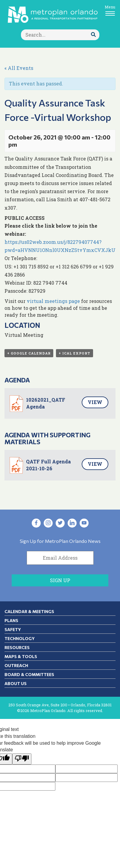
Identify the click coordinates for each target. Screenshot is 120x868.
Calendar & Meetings (29, 611)
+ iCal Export (75, 353)
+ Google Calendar (29, 353)
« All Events (19, 68)
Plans (11, 620)
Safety (13, 629)
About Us (16, 683)
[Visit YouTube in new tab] (84, 523)
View (95, 402)
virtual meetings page (53, 301)
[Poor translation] (22, 759)
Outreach (16, 665)
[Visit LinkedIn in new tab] (72, 523)
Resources (17, 647)
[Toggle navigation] (110, 10)
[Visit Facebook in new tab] (36, 523)
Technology (20, 638)
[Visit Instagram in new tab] (48, 523)
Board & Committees (29, 674)
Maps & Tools (21, 656)
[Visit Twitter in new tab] (60, 523)
